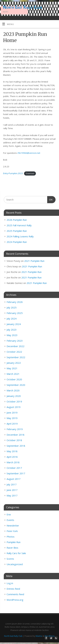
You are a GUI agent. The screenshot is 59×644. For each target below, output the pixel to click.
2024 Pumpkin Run (17, 242)
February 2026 (15, 302)
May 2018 (12, 451)
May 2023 (12, 335)
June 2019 (12, 413)
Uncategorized (15, 564)
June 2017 (12, 490)
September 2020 (16, 385)
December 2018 (15, 435)
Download (30, 173)
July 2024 (12, 319)
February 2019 (15, 429)
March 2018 (13, 462)
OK (50, 199)
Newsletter (13, 526)
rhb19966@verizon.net (29, 153)
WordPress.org (15, 600)
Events (10, 520)
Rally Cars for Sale (16, 553)
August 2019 (14, 407)
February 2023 (15, 341)
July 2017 (12, 484)
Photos (11, 537)
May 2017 (12, 495)
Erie (9, 514)
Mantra (39, 636)
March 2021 (13, 374)
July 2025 (12, 307)
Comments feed (15, 594)
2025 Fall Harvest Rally (19, 225)
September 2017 (16, 473)
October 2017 (14, 468)
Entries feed (13, 589)
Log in (10, 583)
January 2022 (14, 363)
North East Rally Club (22, 7)
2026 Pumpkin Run (17, 220)
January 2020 (14, 396)
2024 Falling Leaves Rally (20, 236)
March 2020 (13, 390)
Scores (10, 559)
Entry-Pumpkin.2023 (13, 173)
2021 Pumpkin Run (34, 261)
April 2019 (12, 424)
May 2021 (12, 368)
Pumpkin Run (14, 542)
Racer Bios (12, 548)
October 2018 (14, 440)
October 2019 (14, 401)
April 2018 (12, 457)
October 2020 (14, 379)
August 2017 (14, 479)
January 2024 (14, 324)
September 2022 (16, 357)
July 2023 (12, 330)
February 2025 (15, 313)
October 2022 (14, 352)
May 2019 (12, 418)
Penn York (12, 531)
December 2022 (15, 346)
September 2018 (16, 446)
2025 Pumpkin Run (17, 231)
